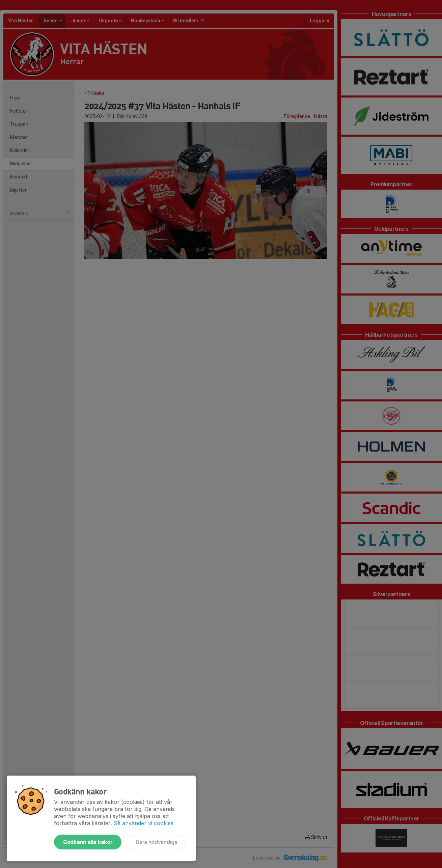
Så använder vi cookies (144, 823)
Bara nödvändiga (156, 842)
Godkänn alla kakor (88, 842)
